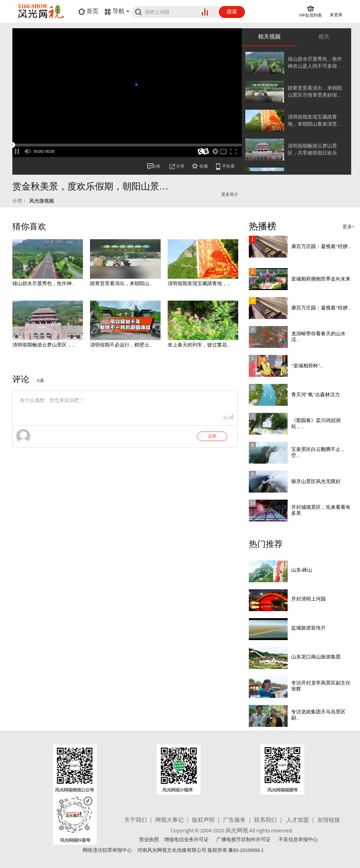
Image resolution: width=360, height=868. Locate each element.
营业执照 (149, 840)
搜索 (232, 12)
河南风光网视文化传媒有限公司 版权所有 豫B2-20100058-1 (200, 850)
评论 (21, 380)
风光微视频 (42, 201)
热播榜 (263, 227)
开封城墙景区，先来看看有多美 (321, 510)
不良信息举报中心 (298, 840)
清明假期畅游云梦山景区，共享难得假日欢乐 (312, 150)
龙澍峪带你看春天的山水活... (318, 337)
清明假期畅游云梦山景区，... (44, 345)
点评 (212, 436)
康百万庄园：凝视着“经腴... (321, 247)
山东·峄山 (302, 570)
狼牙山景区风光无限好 (316, 482)
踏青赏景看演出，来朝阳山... (121, 284)
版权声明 (203, 820)
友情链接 (329, 820)
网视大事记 (169, 820)
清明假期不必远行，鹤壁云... (121, 345)
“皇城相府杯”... (307, 366)
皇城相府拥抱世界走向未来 (321, 279)
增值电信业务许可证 (186, 840)
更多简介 (230, 195)
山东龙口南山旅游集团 (316, 657)
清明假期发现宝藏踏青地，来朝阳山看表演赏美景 (315, 121)
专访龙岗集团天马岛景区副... (318, 715)
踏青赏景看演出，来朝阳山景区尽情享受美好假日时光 (315, 92)
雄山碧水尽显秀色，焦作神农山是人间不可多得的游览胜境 (315, 63)
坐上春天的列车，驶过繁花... (199, 345)
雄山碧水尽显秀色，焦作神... (44, 284)
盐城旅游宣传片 (308, 628)
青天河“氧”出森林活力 (316, 395)
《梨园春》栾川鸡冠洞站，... (316, 424)
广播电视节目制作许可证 (244, 840)
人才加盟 (298, 820)
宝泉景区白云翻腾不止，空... (318, 453)
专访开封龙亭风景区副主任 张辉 (321, 686)
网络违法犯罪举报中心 (107, 850)
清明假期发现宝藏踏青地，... (199, 284)
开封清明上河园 (308, 599)
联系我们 (265, 820)
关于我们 (136, 820)
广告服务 (234, 820)
